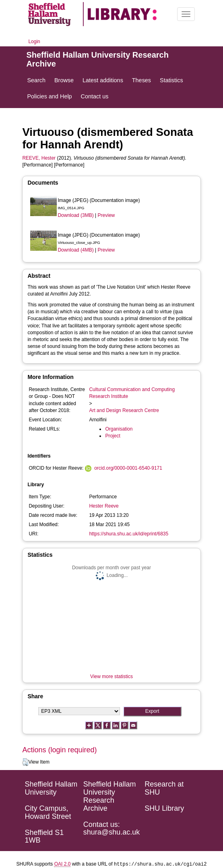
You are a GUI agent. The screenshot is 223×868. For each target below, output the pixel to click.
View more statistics (111, 676)
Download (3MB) (75, 215)
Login (34, 42)
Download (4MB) (75, 250)
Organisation (119, 429)
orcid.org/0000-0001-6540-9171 (128, 468)
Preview (106, 215)
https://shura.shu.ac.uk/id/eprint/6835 (129, 534)
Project (113, 436)
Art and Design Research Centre (124, 410)
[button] (25, 762)
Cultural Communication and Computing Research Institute (132, 393)
